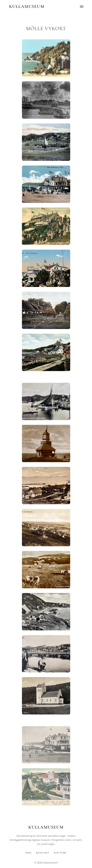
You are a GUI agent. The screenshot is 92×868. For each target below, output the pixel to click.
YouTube (60, 853)
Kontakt (43, 853)
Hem (29, 853)
